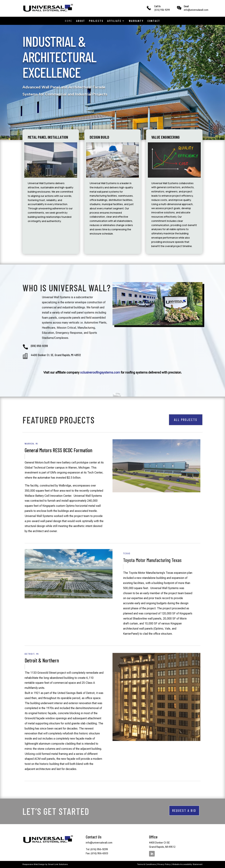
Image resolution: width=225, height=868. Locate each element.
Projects (96, 21)
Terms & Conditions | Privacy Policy (154, 864)
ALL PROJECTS (185, 420)
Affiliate (114, 21)
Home (69, 21)
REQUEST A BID (184, 810)
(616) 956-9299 (162, 10)
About (81, 21)
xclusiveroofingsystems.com (100, 372)
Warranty (136, 21)
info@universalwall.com (196, 10)
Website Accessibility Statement (187, 864)
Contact (154, 21)
